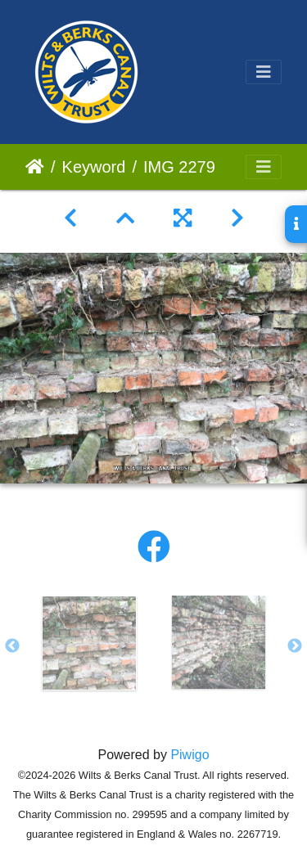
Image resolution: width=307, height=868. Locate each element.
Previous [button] (12, 646)
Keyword (94, 167)
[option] (89, 643)
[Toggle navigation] (264, 72)
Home (35, 167)
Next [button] (295, 646)
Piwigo (190, 755)
